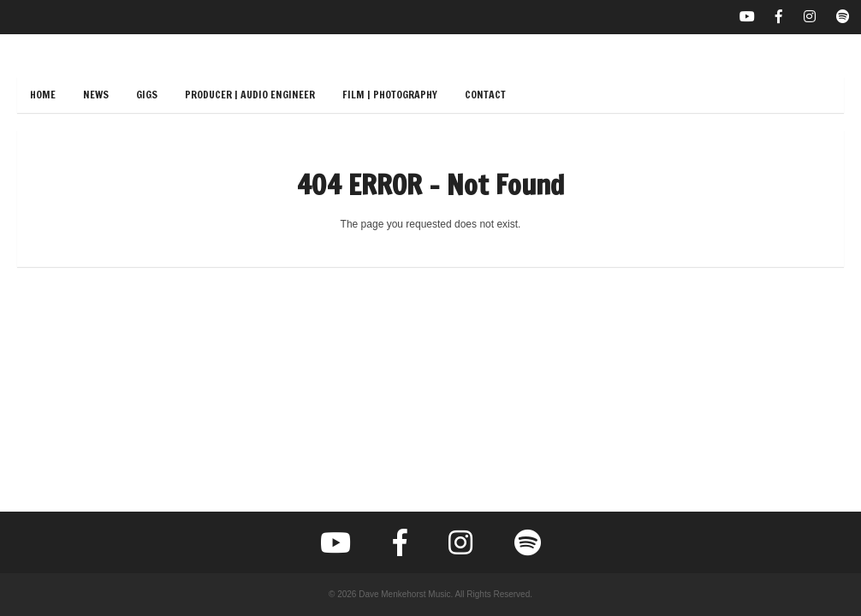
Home (43, 95)
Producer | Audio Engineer (250, 95)
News (96, 95)
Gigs (147, 95)
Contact (485, 95)
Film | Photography (390, 95)
